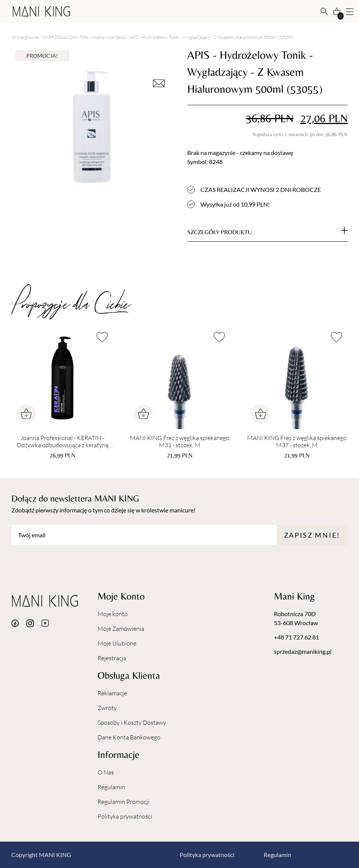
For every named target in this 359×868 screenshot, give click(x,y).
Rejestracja (112, 658)
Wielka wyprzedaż (109, 37)
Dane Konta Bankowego (129, 737)
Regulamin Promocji (124, 802)
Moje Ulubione (117, 643)
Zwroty (107, 708)
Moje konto (113, 614)
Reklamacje (112, 693)
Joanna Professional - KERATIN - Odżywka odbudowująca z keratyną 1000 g (63, 442)
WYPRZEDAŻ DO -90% (65, 37)
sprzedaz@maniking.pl (303, 651)
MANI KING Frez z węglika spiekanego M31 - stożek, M (180, 442)
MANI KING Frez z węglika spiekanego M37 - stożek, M (297, 442)
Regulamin (111, 787)
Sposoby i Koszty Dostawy (132, 722)
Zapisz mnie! (312, 535)
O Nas (106, 772)
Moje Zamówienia (121, 629)
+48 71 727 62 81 (296, 637)
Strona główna (25, 37)
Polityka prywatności (125, 816)
